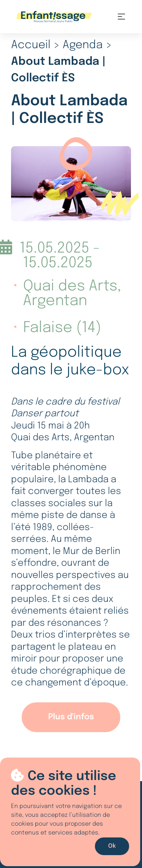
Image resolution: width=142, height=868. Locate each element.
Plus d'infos (71, 717)
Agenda (83, 45)
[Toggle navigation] (121, 17)
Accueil (31, 45)
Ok (112, 846)
